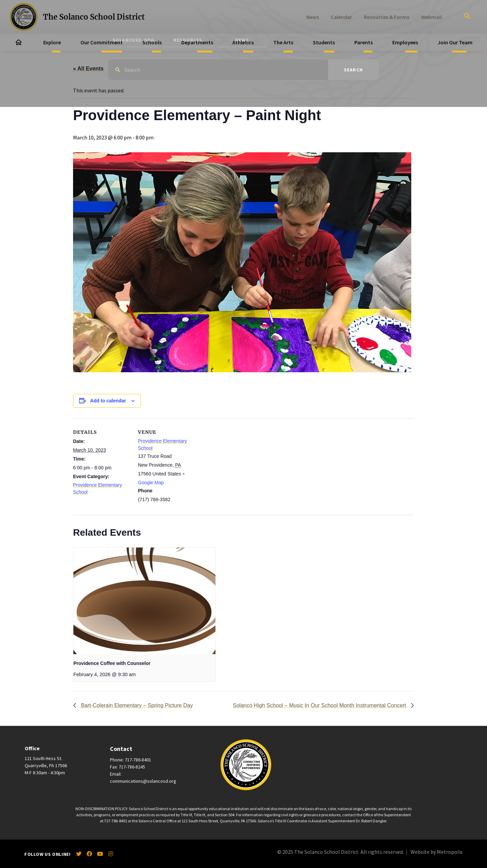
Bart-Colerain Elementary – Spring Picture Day (136, 705)
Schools (152, 42)
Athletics (243, 42)
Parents (364, 42)
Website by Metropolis (437, 852)
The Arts (283, 42)
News (313, 17)
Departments (197, 42)
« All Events (88, 69)
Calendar (341, 17)
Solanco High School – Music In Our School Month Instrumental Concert (320, 705)
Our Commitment (102, 42)
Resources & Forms (387, 17)
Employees (405, 42)
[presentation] (144, 601)
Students (324, 42)
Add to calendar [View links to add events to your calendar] (108, 401)
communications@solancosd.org (143, 781)
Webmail (431, 17)
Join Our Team (455, 42)
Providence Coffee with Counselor (112, 663)
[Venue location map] (239, 465)
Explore (52, 42)
